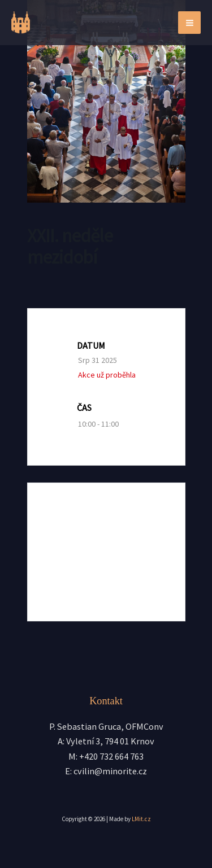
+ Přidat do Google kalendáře (109, 529)
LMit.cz (141, 819)
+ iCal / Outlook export (109, 566)
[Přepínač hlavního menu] (189, 23)
